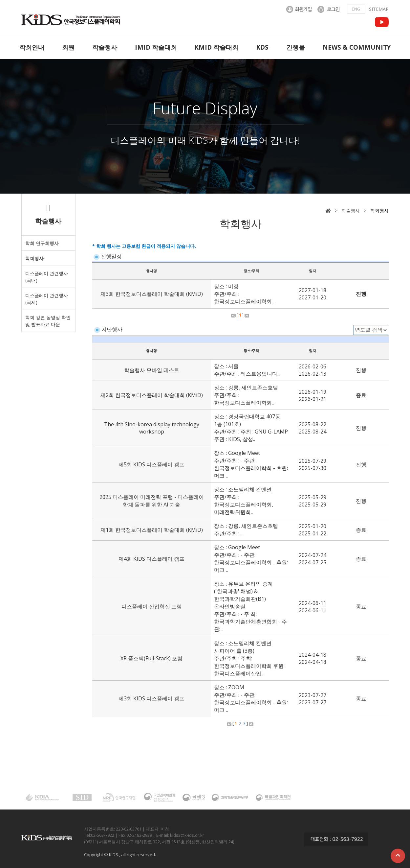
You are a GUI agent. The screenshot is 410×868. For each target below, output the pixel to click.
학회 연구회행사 (42, 243)
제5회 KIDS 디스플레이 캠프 (151, 464)
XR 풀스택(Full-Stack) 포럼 (151, 658)
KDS (262, 47)
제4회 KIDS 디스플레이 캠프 (151, 559)
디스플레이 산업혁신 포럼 (152, 606)
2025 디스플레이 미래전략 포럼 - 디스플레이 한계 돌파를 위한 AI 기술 (152, 501)
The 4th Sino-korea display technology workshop (152, 428)
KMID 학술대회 (216, 47)
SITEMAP (379, 9)
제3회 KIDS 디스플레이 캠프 (151, 698)
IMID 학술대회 (156, 47)
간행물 (296, 47)
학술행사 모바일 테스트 (152, 370)
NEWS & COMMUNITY (357, 47)
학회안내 (32, 47)
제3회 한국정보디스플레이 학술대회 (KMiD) (152, 294)
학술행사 (105, 47)
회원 (68, 47)
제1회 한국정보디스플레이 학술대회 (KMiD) (152, 530)
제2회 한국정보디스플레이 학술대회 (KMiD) (152, 395)
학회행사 (34, 258)
